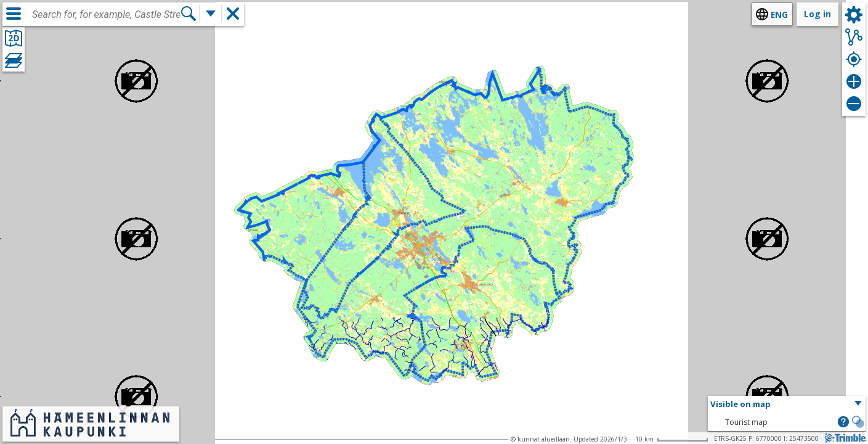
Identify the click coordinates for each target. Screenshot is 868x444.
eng (779, 14)
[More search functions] (211, 14)
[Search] (189, 14)
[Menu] (14, 14)
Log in (817, 14)
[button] (787, 405)
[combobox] (106, 15)
